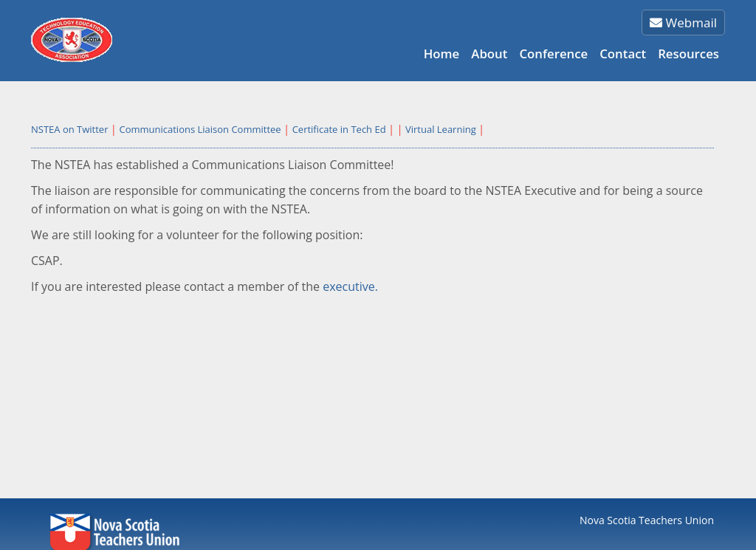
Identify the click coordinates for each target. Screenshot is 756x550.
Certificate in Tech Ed (339, 129)
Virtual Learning (441, 129)
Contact (623, 54)
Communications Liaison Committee (200, 129)
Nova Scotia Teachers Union (647, 520)
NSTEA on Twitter (69, 129)
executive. (350, 286)
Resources (688, 54)
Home (442, 54)
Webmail (683, 23)
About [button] (489, 54)
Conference (553, 54)
